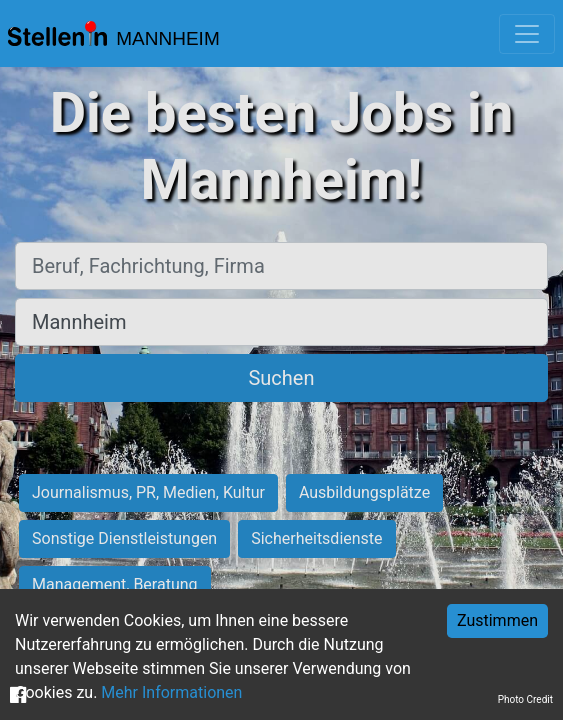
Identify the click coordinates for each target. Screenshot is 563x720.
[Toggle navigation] (527, 34)
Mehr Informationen (171, 692)
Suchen (281, 378)
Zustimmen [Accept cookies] (497, 620)
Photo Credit (525, 699)
